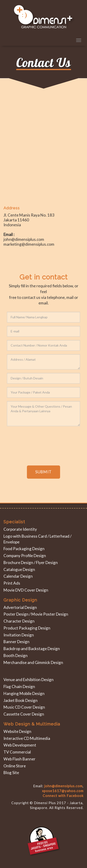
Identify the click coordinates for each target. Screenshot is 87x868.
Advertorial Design (20, 607)
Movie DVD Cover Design (26, 590)
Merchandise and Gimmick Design (33, 662)
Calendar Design (18, 576)
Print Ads (12, 583)
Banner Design (16, 642)
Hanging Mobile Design (24, 693)
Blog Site (11, 773)
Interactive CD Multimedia (27, 738)
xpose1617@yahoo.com (63, 791)
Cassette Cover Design (24, 714)
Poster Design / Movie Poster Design (36, 614)
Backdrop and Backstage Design (32, 649)
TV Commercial (17, 752)
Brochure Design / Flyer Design (31, 563)
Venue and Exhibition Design (29, 680)
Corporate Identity (20, 529)
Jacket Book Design (21, 700)
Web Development (20, 745)
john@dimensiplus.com (63, 786)
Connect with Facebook (63, 796)
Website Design (17, 731)
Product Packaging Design (27, 628)
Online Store (15, 766)
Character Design (19, 621)
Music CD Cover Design (24, 707)
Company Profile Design (25, 556)
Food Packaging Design (24, 549)
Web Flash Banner (19, 759)
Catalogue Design (19, 569)
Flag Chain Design (19, 687)
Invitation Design (19, 635)
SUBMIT (43, 472)
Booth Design (16, 656)
